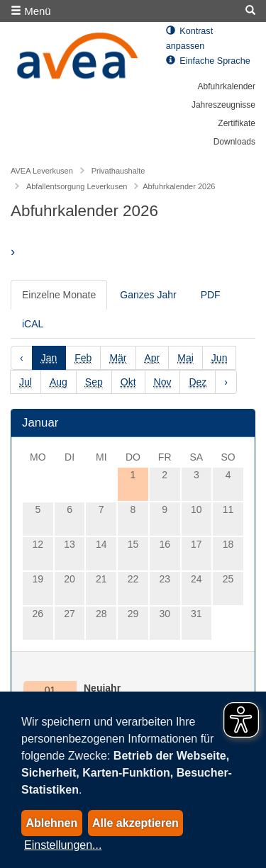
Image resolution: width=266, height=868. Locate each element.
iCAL (33, 324)
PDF (211, 295)
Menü (31, 11)
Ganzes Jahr (148, 295)
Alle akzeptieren (135, 823)
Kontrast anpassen (189, 39)
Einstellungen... (63, 845)
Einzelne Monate (59, 295)
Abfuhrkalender (227, 86)
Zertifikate (237, 123)
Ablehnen (51, 823)
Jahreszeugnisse (223, 105)
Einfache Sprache (208, 61)
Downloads (234, 142)
